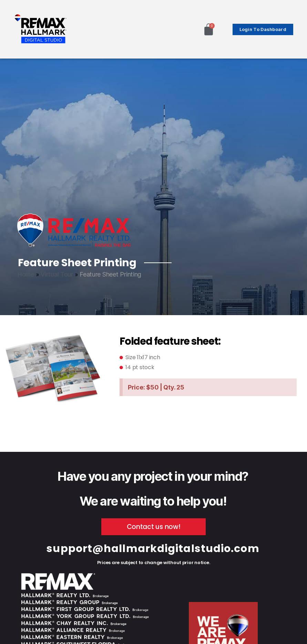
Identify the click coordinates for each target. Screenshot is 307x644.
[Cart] (209, 29)
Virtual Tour (57, 274)
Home (26, 274)
